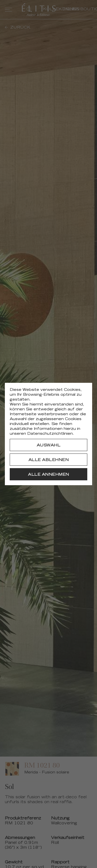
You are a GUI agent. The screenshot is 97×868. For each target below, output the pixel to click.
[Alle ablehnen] (48, 460)
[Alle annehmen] (48, 474)
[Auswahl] (48, 445)
